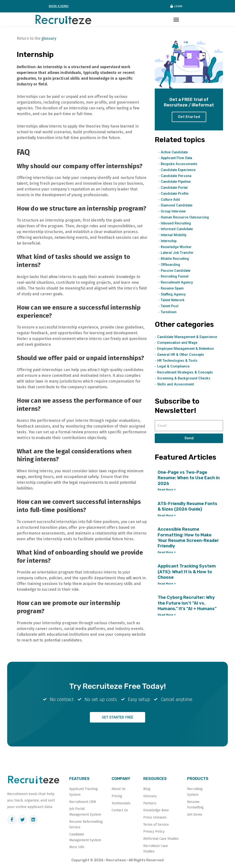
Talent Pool (170, 306)
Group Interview (174, 211)
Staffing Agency (174, 294)
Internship (169, 241)
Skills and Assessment (176, 384)
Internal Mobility (174, 235)
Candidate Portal (175, 188)
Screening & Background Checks (185, 378)
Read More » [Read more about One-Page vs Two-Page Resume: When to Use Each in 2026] (167, 490)
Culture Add (171, 200)
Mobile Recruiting (176, 259)
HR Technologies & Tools (178, 361)
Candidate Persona (177, 176)
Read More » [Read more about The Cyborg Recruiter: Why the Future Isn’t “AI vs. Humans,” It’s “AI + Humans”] (167, 615)
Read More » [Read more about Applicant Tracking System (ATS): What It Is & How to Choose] (167, 584)
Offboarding (171, 265)
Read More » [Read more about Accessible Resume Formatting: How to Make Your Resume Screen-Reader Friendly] (167, 552)
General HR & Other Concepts (183, 355)
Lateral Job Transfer (178, 253)
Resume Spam (173, 289)
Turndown (169, 312)
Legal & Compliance (174, 367)
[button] (176, 20)
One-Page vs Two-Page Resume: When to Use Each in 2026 (189, 478)
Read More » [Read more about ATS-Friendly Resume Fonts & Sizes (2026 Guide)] (167, 515)
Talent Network (174, 300)
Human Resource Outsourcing (187, 217)
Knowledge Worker (177, 247)
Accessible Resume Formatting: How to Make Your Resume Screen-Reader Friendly (188, 538)
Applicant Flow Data (178, 158)
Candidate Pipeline (177, 182)
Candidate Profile (175, 194)
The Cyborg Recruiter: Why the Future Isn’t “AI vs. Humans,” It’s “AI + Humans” (187, 603)
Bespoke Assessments (180, 164)
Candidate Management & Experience (189, 337)
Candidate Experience (180, 170)
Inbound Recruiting (177, 223)
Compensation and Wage (178, 343)
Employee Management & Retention (187, 349)
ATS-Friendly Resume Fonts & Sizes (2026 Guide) (187, 506)
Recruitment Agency (178, 283)
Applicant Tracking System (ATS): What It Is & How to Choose (187, 572)
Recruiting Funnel (176, 277)
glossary (49, 39)
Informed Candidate (178, 229)
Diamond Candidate (178, 206)
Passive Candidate (177, 271)
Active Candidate (175, 152)
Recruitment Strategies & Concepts (187, 373)
